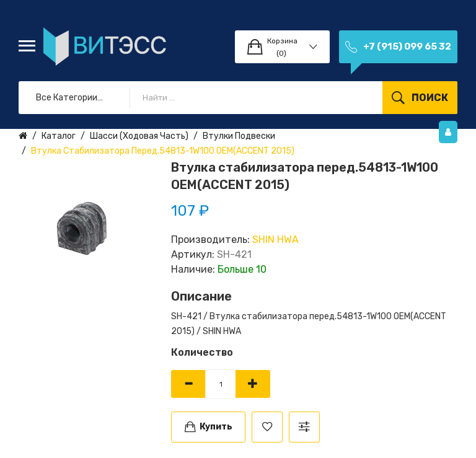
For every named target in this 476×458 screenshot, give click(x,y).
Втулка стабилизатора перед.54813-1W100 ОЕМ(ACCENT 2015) (163, 151)
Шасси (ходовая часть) (139, 136)
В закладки (267, 427)
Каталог (59, 136)
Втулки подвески (239, 136)
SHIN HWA (275, 240)
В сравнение (304, 427)
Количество (202, 352)
